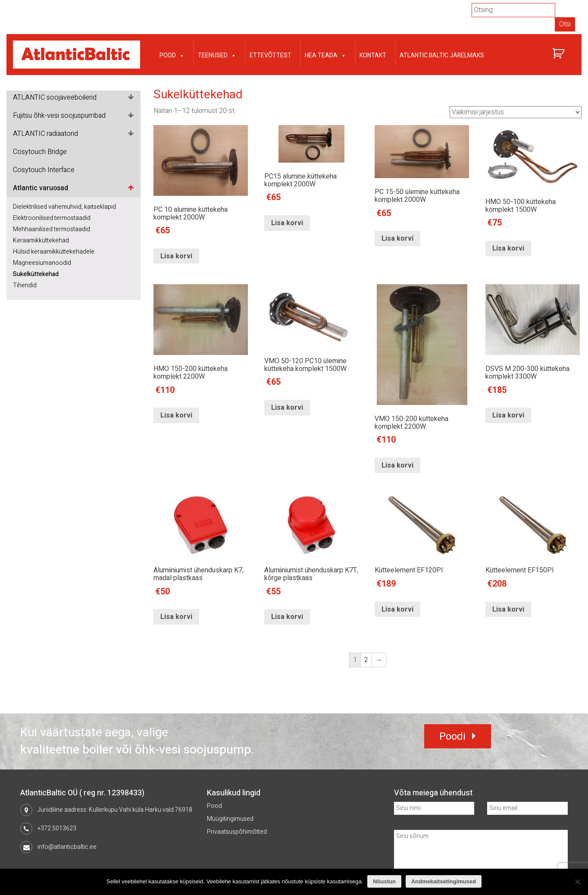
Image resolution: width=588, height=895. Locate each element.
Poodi (452, 736)
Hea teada (325, 55)
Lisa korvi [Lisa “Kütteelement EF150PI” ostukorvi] (508, 609)
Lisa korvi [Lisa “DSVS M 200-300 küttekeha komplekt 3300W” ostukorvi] (508, 465)
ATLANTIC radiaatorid (45, 134)
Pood (172, 55)
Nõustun (384, 881)
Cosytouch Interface (44, 170)
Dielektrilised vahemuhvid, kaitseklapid (64, 207)
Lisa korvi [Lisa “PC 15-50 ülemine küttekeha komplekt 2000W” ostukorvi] (397, 256)
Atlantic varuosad (41, 188)
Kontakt (373, 55)
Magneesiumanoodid (42, 263)
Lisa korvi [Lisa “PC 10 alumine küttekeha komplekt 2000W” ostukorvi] (176, 256)
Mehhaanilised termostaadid (52, 229)
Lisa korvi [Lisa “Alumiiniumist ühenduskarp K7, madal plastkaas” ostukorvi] (176, 617)
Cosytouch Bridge (40, 152)
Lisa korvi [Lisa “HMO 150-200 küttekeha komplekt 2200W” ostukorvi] (176, 465)
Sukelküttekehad (36, 274)
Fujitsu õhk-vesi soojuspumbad (59, 116)
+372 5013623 (57, 828)
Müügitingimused (230, 819)
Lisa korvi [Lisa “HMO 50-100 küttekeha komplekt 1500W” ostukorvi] (508, 256)
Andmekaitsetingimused (444, 881)
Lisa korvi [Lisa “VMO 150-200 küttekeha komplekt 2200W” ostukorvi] (397, 465)
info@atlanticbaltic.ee (67, 847)
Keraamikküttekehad (41, 240)
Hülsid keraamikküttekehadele (54, 252)
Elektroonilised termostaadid (52, 218)
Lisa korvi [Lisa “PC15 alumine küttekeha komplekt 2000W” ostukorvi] (287, 256)
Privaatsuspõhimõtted (237, 832)
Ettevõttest (271, 55)
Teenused (217, 55)
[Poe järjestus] (516, 112)
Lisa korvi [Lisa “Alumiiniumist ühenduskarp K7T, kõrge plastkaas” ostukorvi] (287, 617)
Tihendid (25, 285)
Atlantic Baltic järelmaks (442, 55)
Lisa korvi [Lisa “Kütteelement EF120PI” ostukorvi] (397, 609)
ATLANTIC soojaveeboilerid (55, 97)
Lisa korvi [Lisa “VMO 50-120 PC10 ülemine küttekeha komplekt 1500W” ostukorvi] (287, 465)
